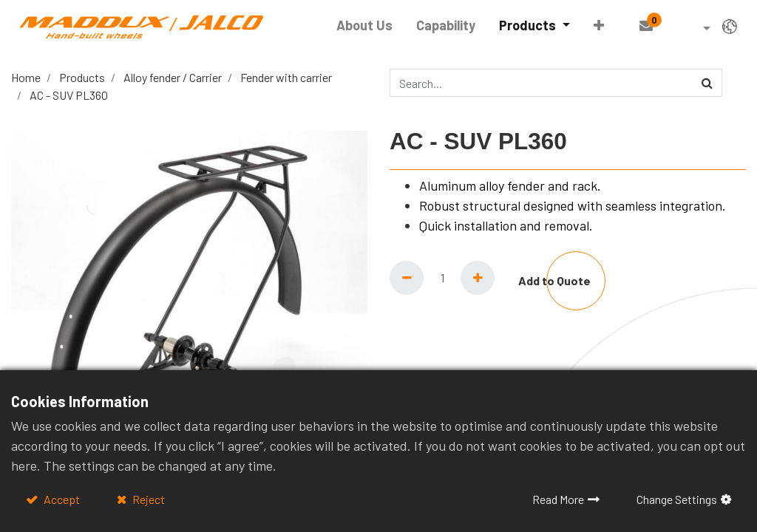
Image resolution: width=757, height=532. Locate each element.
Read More (558, 499)
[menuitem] (361, 25)
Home (26, 77)
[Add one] (478, 278)
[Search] (707, 83)
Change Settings (677, 499)
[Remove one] (407, 278)
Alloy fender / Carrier (173, 77)
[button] (595, 25)
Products (82, 77)
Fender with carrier (286, 77)
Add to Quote (554, 280)
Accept (61, 499)
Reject (147, 499)
